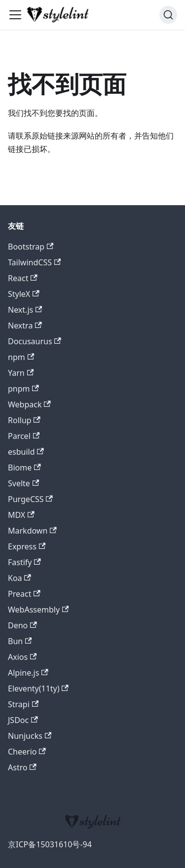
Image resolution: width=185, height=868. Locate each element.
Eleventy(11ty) (38, 688)
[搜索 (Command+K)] (168, 15)
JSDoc (23, 720)
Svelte (23, 483)
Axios (22, 657)
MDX (21, 515)
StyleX (24, 294)
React (23, 278)
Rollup (24, 420)
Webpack (29, 404)
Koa (19, 578)
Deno (22, 625)
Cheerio (27, 752)
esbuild (26, 452)
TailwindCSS (34, 262)
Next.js (25, 310)
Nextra (25, 325)
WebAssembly (38, 610)
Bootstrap (31, 247)
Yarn (21, 373)
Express (27, 546)
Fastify (24, 562)
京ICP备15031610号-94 (50, 844)
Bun (20, 641)
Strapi (23, 704)
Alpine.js (28, 673)
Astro (22, 767)
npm (21, 357)
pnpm (23, 389)
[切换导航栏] (15, 15)
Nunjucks (30, 736)
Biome (24, 468)
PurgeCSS (30, 499)
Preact (24, 594)
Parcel (24, 436)
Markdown (32, 531)
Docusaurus (35, 341)
